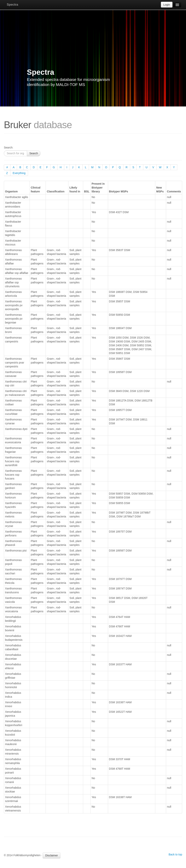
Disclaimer (52, 855)
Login (167, 5)
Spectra (12, 5)
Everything (19, 173)
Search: (9, 148)
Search (34, 153)
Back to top (175, 854)
